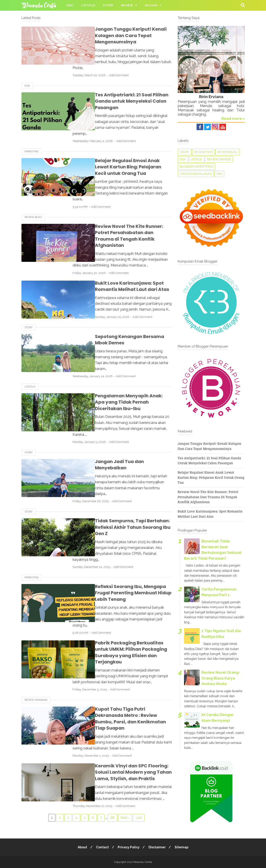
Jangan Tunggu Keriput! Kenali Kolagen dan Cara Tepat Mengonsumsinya (119, 35)
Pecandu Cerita (143, 862)
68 (112, 744)
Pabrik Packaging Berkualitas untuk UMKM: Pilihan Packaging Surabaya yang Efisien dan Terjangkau (124, 588)
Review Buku (33, 199)
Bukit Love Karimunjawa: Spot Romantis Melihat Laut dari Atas (120, 262)
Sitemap (183, 847)
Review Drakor (219, 159)
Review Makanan (36, 633)
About (81, 847)
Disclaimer (158, 847)
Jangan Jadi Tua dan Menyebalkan (124, 426)
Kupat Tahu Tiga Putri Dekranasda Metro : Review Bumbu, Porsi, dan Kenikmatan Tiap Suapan (123, 648)
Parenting (31, 140)
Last (139, 744)
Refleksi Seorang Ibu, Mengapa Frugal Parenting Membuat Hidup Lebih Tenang (126, 538)
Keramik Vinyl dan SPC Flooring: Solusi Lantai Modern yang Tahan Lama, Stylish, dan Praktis (127, 699)
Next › (125, 744)
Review (127, 5)
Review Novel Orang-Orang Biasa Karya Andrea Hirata (221, 678)
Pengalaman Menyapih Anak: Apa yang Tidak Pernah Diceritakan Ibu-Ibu (124, 372)
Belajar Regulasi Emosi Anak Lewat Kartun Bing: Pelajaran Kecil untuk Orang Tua (123, 155)
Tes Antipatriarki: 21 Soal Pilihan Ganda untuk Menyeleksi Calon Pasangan (120, 95)
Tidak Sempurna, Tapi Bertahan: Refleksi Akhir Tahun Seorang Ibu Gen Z (127, 481)
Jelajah (151, 5)
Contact (102, 847)
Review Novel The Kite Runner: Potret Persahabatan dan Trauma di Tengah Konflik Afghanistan (126, 215)
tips (219, 174)
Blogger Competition (196, 166)
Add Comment (129, 69)
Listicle (88, 5)
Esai (70, 5)
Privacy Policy (129, 847)
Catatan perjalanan (196, 174)
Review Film (203, 152)
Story (108, 5)
